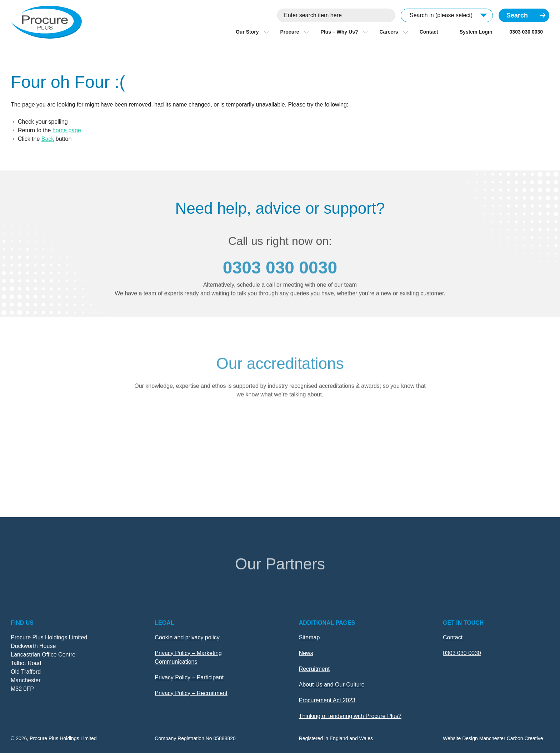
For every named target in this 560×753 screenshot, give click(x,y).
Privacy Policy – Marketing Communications (188, 657)
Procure (290, 32)
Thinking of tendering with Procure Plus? (350, 716)
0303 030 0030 (526, 32)
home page (67, 130)
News (306, 653)
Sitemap (309, 637)
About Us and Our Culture (332, 685)
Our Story (247, 32)
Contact (429, 32)
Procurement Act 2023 (327, 700)
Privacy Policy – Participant (189, 677)
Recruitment (314, 669)
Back (48, 139)
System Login (476, 32)
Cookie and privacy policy (187, 637)
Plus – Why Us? (339, 32)
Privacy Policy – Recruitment (191, 693)
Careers (389, 32)
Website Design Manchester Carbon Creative (493, 738)
